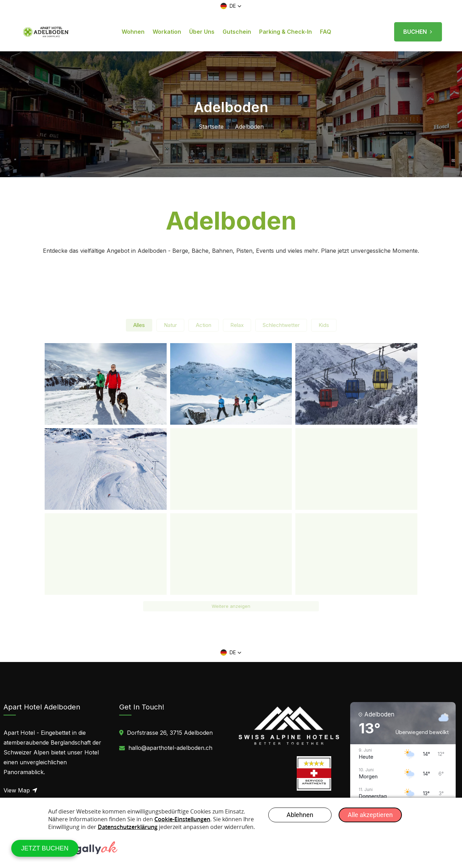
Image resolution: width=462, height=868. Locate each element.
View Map (21, 790)
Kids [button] (324, 325)
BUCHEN (418, 29)
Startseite (211, 127)
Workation (167, 32)
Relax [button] (237, 325)
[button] (231, 6)
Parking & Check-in (285, 32)
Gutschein (237, 32)
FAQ (326, 32)
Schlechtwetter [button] (281, 325)
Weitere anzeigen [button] (231, 606)
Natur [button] (170, 325)
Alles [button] (139, 325)
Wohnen (133, 32)
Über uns (202, 32)
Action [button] (204, 325)
